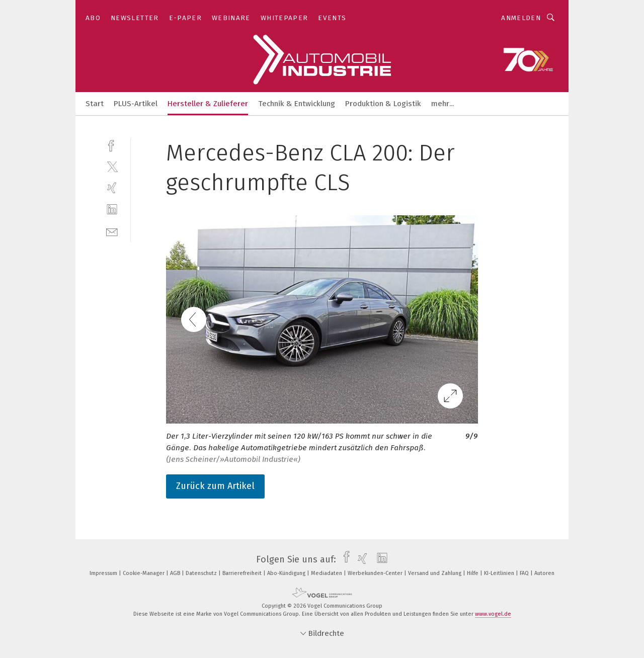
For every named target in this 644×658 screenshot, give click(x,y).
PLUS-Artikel (136, 104)
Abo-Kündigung (287, 573)
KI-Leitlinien (500, 573)
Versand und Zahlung (435, 573)
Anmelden (521, 18)
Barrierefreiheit (243, 573)
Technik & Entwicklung (297, 104)
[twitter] (112, 166)
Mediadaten (327, 573)
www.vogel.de (493, 614)
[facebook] (112, 145)
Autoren (544, 573)
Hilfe (473, 573)
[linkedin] (112, 210)
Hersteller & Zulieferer (208, 104)
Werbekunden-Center (376, 573)
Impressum (104, 573)
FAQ (525, 573)
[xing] (112, 188)
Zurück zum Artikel (215, 486)
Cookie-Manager (144, 573)
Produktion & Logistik (383, 104)
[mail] (112, 231)
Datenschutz (202, 573)
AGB (176, 573)
